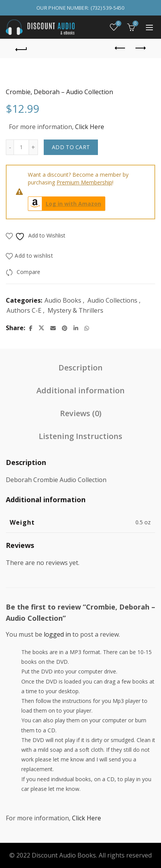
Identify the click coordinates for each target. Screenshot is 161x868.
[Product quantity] (21, 147)
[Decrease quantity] (10, 147)
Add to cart (71, 147)
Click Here (90, 127)
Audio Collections (112, 300)
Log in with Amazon (65, 204)
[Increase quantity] (33, 147)
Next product (140, 48)
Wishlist (118, 24)
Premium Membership (84, 182)
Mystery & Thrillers (75, 310)
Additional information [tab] (80, 390)
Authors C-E (24, 310)
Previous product (121, 48)
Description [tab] (80, 368)
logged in (57, 634)
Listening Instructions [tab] (80, 436)
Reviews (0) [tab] (81, 413)
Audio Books (63, 300)
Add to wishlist (34, 256)
